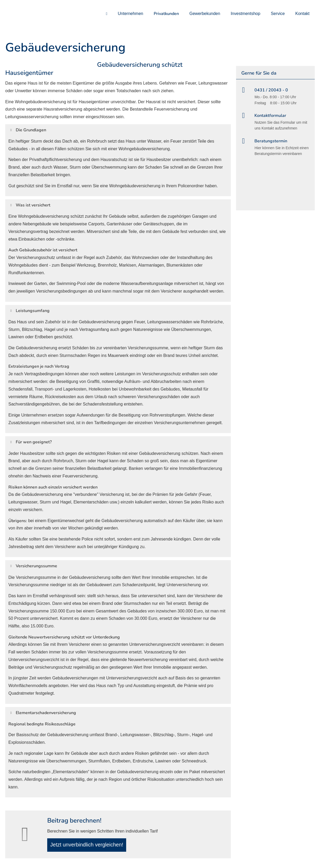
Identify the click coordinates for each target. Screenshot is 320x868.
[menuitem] (107, 13)
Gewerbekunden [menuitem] (205, 14)
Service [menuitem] (278, 14)
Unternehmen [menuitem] (130, 14)
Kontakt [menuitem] (302, 14)
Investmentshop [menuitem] (245, 14)
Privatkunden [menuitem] (166, 14)
